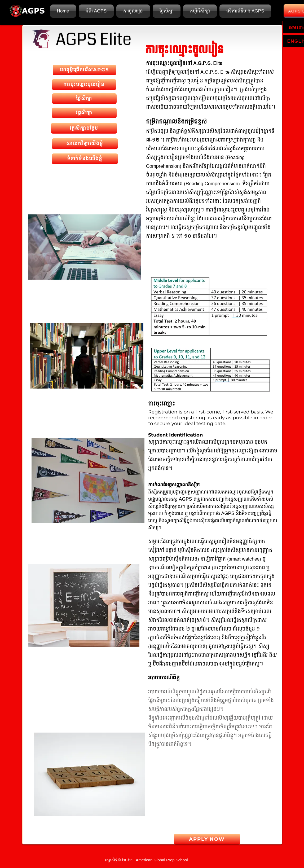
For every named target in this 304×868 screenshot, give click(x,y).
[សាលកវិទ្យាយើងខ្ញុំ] (85, 144)
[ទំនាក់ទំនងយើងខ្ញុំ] (85, 159)
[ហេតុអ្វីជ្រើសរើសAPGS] (84, 70)
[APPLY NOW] (207, 839)
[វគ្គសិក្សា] (84, 113)
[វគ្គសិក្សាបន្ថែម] (84, 128)
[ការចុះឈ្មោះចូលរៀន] (84, 85)
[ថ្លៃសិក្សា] (84, 99)
